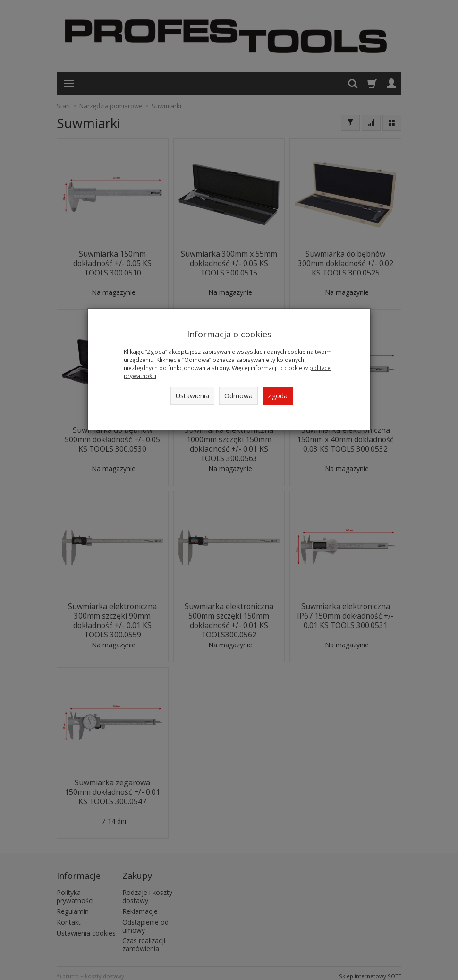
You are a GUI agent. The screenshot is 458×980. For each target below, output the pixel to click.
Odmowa (238, 396)
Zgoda (278, 396)
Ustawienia (192, 396)
